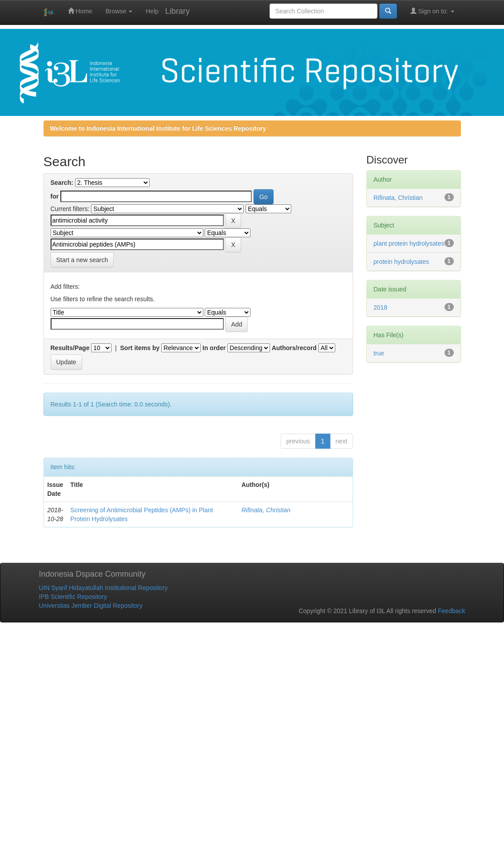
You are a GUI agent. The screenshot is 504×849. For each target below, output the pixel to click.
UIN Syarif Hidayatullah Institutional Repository (103, 588)
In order (214, 348)
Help (152, 11)
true (379, 353)
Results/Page (70, 348)
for (55, 196)
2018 (380, 307)
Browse (119, 11)
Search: (62, 183)
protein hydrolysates (401, 262)
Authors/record (294, 348)
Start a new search (82, 260)
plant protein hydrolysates (409, 243)
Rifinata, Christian (266, 510)
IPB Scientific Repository (73, 597)
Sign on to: (432, 11)
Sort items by (140, 348)
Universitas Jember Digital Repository (91, 606)
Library (177, 11)
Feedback (451, 611)
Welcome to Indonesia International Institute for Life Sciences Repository (158, 128)
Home (80, 11)
